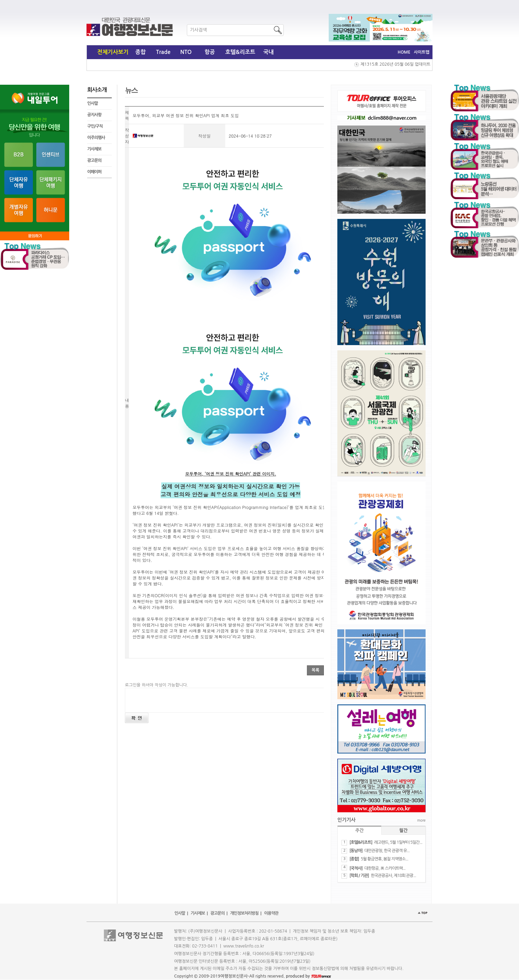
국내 (268, 52)
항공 (210, 52)
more (421, 820)
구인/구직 (95, 126)
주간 (359, 830)
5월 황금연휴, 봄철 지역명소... (385, 859)
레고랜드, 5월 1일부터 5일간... (398, 842)
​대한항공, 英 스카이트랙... (385, 868)
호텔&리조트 (240, 52)
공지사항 (94, 115)
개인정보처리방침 (244, 913)
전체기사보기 (113, 52)
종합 (140, 52)
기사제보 (94, 149)
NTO (186, 52)
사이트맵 (422, 52)
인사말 (93, 103)
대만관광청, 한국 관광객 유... (387, 851)
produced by (308, 976)
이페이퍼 (94, 172)
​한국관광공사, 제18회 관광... (393, 876)
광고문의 (94, 160)
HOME (404, 52)
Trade (163, 52)
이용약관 (271, 913)
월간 (403, 830)
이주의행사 (96, 138)
